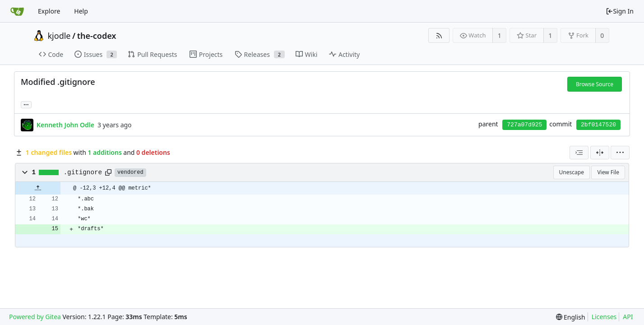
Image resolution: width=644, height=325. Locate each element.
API (628, 317)
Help (81, 11)
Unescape (572, 172)
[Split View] (600, 153)
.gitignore (83, 172)
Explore (49, 11)
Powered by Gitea (35, 317)
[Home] (17, 11)
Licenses (604, 317)
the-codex (97, 36)
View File (608, 172)
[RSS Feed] (439, 35)
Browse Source (595, 84)
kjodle (59, 36)
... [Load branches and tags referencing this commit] (26, 104)
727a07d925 (524, 125)
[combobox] (579, 153)
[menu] (620, 153)
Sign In (620, 11)
